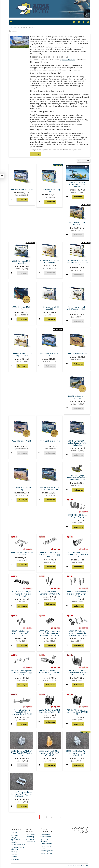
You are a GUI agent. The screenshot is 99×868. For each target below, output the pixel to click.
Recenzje (14, 852)
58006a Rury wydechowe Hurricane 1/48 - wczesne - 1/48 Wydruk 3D (22, 794)
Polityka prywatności (15, 839)
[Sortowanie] (84, 161)
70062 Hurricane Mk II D (77, 354)
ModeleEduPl (30, 842)
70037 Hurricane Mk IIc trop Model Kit (49, 261)
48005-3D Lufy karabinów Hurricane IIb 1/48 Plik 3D (49, 593)
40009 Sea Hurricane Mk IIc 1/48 (49, 442)
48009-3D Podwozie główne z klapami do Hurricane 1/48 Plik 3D (77, 633)
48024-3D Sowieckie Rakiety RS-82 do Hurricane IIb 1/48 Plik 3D (22, 712)
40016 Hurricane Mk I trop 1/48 (49, 190)
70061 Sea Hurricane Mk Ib (49, 355)
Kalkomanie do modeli (46, 847)
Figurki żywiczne (46, 853)
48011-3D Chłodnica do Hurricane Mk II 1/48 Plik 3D (49, 673)
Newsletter (15, 859)
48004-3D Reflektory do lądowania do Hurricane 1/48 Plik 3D (22, 594)
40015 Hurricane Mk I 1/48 (22, 189)
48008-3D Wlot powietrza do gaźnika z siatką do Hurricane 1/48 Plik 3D (49, 633)
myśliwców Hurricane (67, 60)
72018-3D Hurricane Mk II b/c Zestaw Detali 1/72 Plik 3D (77, 712)
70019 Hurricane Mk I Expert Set (77, 224)
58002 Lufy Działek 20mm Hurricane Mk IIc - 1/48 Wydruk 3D (49, 753)
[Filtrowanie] (79, 161)
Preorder (14, 857)
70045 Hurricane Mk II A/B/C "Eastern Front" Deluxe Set (77, 443)
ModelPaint (30, 839)
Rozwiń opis (36, 154)
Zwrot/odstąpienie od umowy (18, 848)
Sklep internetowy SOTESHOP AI (78, 866)
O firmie (14, 833)
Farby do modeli (46, 844)
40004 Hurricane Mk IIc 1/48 (22, 308)
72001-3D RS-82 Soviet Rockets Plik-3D (77, 516)
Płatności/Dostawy (18, 845)
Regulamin (15, 835)
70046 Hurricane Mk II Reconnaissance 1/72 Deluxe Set (77, 185)
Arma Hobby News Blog (30, 836)
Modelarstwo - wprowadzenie (46, 836)
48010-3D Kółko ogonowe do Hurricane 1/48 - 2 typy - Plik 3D (22, 673)
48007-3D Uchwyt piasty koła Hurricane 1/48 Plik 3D (22, 633)
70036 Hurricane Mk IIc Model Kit (22, 262)
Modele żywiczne (47, 851)
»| (61, 817)
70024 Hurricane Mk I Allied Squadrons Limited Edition (77, 309)
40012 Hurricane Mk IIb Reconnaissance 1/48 (49, 488)
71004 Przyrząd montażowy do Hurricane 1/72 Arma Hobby (77, 478)
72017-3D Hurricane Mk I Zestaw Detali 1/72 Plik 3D (49, 711)
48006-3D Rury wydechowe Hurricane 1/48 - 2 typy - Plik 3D (77, 594)
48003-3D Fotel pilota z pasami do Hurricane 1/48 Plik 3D (77, 554)
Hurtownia (15, 854)
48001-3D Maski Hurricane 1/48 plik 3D (22, 553)
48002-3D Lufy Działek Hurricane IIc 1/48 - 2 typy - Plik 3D (49, 554)
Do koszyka (22, 199)
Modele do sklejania (44, 840)
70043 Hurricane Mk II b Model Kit (49, 308)
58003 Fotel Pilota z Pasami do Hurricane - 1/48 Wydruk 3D (77, 753)
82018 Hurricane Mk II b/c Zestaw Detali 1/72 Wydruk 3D (22, 753)
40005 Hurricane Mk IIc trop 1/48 (77, 397)
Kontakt (14, 842)
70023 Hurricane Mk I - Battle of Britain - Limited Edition (77, 263)
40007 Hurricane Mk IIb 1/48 (22, 442)
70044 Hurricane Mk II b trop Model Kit (22, 355)
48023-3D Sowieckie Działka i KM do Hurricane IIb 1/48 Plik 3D (77, 673)
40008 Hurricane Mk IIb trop (22, 488)
